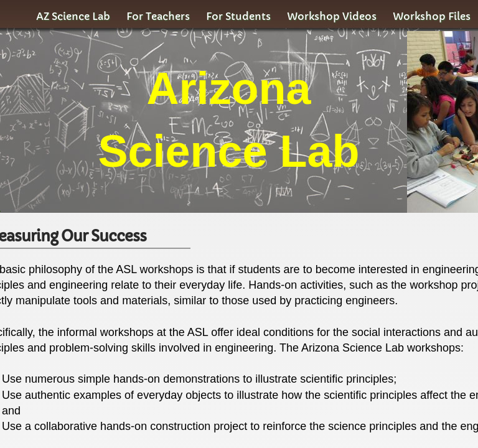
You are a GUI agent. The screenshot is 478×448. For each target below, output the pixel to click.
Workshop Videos (332, 16)
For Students (238, 16)
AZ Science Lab (73, 16)
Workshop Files (432, 16)
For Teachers (158, 16)
